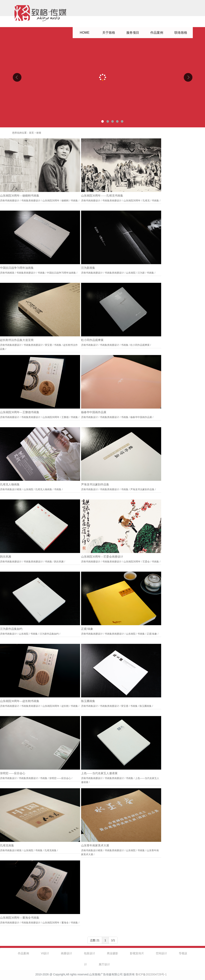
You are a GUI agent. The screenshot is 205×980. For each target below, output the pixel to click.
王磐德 (65, 417)
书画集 (74, 201)
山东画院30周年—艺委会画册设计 (102, 557)
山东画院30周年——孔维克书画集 (102, 196)
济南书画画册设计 (10, 201)
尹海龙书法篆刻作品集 (95, 484)
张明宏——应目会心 (13, 773)
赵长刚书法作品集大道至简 (17, 340)
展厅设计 (104, 964)
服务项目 (133, 33)
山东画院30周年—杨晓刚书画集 (20, 196)
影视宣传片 (137, 953)
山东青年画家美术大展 (95, 846)
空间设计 (161, 953)
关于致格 (109, 33)
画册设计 (66, 953)
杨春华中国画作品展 (94, 412)
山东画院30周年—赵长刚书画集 (20, 701)
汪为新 (141, 273)
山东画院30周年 (51, 201)
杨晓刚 (65, 201)
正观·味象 (87, 629)
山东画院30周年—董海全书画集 (20, 918)
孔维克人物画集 (10, 484)
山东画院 (131, 273)
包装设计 (89, 953)
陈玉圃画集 (88, 701)
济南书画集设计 (89, 345)
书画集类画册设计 (31, 201)
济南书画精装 (7, 273)
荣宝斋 (48, 345)
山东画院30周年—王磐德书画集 (20, 412)
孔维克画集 (7, 846)
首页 (31, 133)
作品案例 (157, 33)
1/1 (113, 940)
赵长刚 (65, 706)
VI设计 (45, 953)
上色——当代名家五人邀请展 (99, 773)
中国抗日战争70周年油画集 (17, 268)
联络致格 (181, 33)
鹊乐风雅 (6, 557)
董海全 (65, 923)
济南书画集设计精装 (11, 489)
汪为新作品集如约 (11, 629)
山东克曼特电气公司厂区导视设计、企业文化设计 (102, 77)
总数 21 (95, 940)
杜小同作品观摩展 (92, 340)
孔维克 (146, 201)
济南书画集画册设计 (92, 273)
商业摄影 (113, 953)
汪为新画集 (88, 268)
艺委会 (146, 562)
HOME (85, 33)
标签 (39, 133)
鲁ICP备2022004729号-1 (151, 974)
